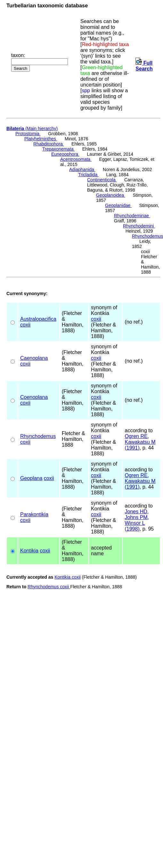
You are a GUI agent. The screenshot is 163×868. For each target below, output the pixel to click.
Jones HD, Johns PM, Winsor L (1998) (137, 520)
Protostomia (28, 134)
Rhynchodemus (38, 436)
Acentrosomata (76, 159)
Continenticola (102, 180)
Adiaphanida (82, 169)
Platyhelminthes (41, 139)
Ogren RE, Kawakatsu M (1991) (140, 442)
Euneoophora (65, 154)
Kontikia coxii (68, 577)
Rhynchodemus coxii (49, 587)
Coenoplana (34, 397)
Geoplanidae (118, 205)
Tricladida (88, 175)
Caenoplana (34, 358)
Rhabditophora (49, 144)
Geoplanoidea (111, 195)
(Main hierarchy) (32, 128)
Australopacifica (38, 319)
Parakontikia (34, 514)
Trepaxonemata (58, 149)
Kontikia (29, 551)
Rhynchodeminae (132, 216)
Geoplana (31, 478)
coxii (25, 325)
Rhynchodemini (139, 226)
